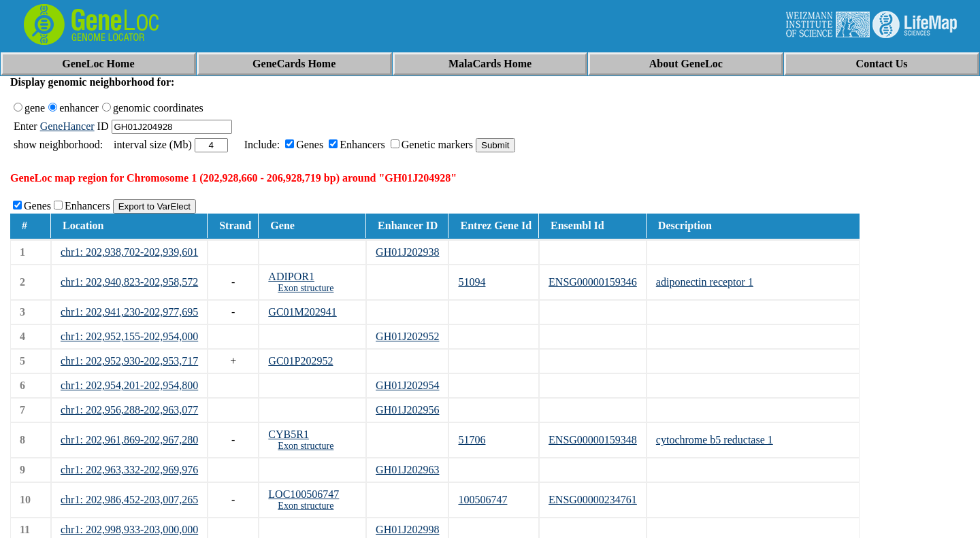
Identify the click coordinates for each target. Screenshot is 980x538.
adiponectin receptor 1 (705, 282)
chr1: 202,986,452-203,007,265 (129, 500)
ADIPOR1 (291, 276)
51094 (472, 282)
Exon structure (306, 288)
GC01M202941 (302, 312)
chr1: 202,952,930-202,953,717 (129, 361)
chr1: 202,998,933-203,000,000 (129, 529)
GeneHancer (67, 126)
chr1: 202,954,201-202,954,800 (129, 385)
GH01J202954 (407, 385)
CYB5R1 (289, 434)
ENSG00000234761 (593, 500)
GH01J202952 (407, 336)
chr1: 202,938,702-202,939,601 (129, 252)
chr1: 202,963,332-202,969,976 (129, 470)
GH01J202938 (407, 252)
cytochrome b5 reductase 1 (715, 440)
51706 (472, 440)
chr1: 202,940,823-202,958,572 (129, 282)
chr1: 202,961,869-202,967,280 (129, 440)
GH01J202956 (407, 410)
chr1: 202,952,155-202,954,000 (129, 336)
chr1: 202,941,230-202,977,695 (129, 312)
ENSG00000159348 (593, 440)
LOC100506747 (304, 494)
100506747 (483, 500)
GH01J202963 (407, 470)
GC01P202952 (300, 361)
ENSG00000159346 (593, 282)
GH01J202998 (407, 529)
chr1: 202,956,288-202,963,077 (129, 410)
